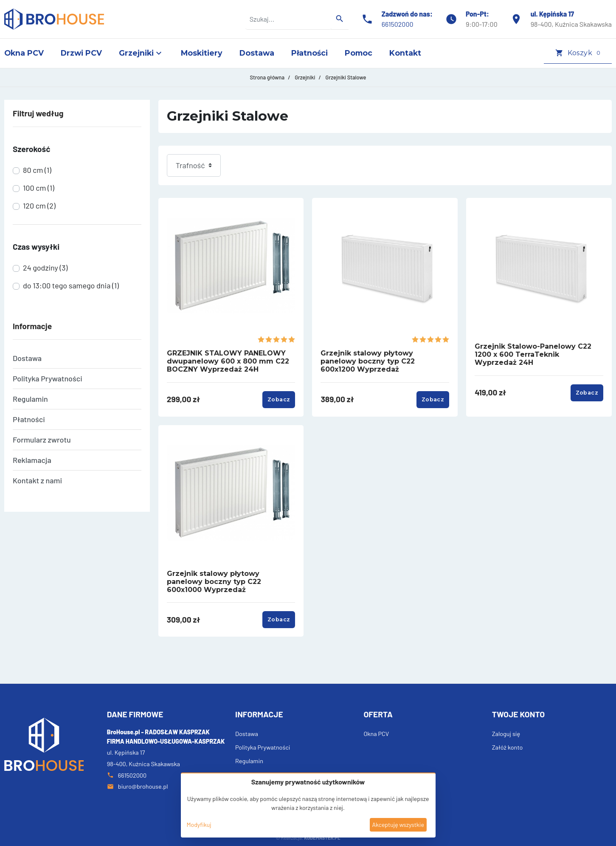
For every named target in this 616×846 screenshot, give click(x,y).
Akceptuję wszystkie (398, 825)
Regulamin (30, 399)
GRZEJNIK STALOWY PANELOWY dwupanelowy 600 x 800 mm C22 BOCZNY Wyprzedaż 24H (228, 361)
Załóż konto (508, 747)
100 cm (39, 188)
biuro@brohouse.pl (138, 786)
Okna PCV (376, 734)
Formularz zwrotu (42, 440)
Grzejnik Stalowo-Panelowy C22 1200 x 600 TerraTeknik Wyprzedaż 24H (533, 354)
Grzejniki (305, 77)
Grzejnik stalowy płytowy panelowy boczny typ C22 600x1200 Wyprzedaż (368, 361)
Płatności (29, 419)
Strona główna (267, 77)
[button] (578, 53)
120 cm (39, 206)
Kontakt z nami (37, 480)
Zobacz (279, 399)
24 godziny (45, 268)
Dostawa (27, 358)
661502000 (398, 24)
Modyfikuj (199, 825)
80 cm (37, 170)
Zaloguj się (506, 734)
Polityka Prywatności (48, 378)
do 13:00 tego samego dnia (71, 285)
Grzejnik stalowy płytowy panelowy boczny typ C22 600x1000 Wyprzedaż (214, 582)
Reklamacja (32, 460)
